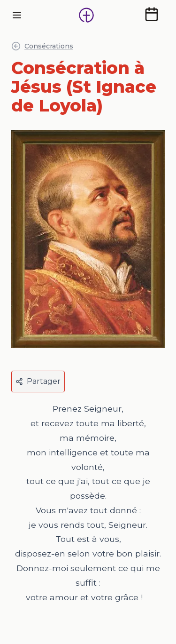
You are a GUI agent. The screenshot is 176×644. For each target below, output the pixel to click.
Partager (38, 381)
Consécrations (42, 46)
